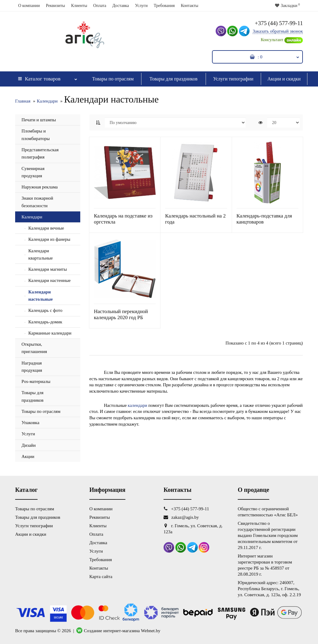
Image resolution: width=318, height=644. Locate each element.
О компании (29, 6)
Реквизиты (55, 6)
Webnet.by (151, 631)
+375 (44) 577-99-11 (279, 23)
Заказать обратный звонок (278, 31)
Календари (47, 101)
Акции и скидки (284, 79)
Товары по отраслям (113, 79)
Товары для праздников (173, 79)
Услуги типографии (233, 79)
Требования (164, 6)
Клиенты (79, 6)
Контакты (190, 6)
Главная (23, 101)
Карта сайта (101, 577)
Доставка (121, 6)
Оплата (100, 6)
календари (137, 405)
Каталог (48, 77)
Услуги (141, 6)
